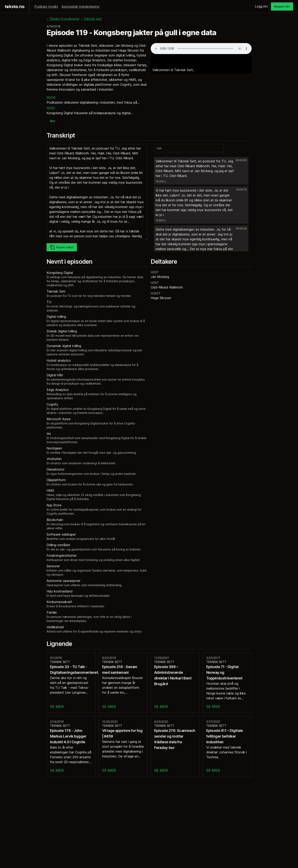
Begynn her (282, 6)
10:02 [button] (51, 108)
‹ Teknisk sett (92, 19)
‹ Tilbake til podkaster (63, 19)
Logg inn (261, 6)
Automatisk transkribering (80, 7)
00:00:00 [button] (241, 160)
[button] (201, 171)
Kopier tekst (62, 247)
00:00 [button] (51, 98)
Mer (53, 121)
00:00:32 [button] (241, 228)
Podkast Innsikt (46, 7)
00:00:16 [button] (241, 189)
